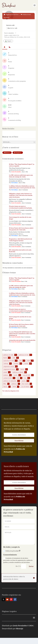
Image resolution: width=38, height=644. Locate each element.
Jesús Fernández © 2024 (23, 626)
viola (21, 361)
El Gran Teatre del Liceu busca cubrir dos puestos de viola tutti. (21, 229)
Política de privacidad (12, 551)
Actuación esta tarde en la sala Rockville (22, 340)
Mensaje (20, 629)
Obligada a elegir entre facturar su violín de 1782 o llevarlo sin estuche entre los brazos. (21, 195)
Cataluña (26, 364)
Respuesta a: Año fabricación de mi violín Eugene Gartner (20, 240)
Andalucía (6, 375)
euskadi (5, 372)
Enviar (31, 566)
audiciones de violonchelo (10, 381)
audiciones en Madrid (18, 372)
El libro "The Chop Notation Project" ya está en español (22, 165)
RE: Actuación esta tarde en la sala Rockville (20, 251)
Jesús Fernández (16, 172)
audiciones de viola (24, 355)
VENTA (14, 387)
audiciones (14, 384)
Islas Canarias (25, 384)
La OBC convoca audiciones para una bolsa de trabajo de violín (21, 176)
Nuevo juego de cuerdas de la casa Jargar (20, 218)
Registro (18, 153)
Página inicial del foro (11, 15)
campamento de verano (9, 369)
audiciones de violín (8, 355)
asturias (24, 381)
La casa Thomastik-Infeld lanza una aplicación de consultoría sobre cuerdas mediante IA (22, 334)
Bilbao (5, 384)
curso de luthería (25, 387)
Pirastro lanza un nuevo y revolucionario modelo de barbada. (21, 207)
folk (18, 378)
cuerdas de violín (8, 378)
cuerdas (16, 375)
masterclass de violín (9, 361)
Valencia (5, 387)
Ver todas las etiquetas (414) (11, 391)
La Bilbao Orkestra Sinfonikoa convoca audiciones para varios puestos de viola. (22, 187)
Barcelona (16, 364)
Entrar (7, 153)
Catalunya (6, 364)
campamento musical (9, 366)
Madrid (5, 358)
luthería (22, 369)
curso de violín (27, 375)
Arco (25, 378)
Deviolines (15, 183)
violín (14, 358)
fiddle (29, 361)
